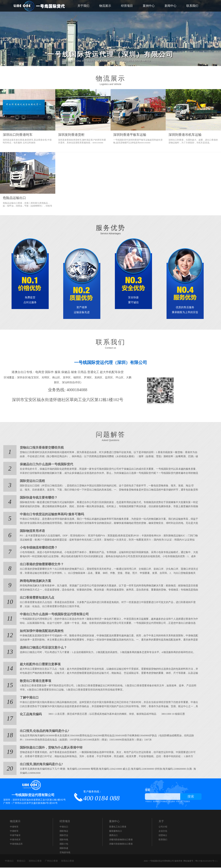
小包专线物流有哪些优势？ (38, 548)
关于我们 (83, 6)
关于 (161, 822)
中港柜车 (14, 831)
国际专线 (64, 840)
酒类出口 (113, 836)
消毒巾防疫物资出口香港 (121, 844)
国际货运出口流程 (32, 481)
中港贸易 (179, 802)
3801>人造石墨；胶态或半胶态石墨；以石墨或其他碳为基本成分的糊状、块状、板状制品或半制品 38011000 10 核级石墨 (113, 714)
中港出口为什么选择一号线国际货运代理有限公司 (52, 615)
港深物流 (156, 802)
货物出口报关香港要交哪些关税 (41, 448)
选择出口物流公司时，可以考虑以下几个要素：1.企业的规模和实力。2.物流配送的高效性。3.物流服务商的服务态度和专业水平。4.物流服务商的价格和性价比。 (102, 653)
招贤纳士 (163, 836)
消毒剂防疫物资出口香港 (121, 840)
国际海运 (64, 831)
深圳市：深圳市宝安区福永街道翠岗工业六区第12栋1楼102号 (34, 800)
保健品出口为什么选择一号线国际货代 (45, 465)
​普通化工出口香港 (118, 827)
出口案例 (171, 802)
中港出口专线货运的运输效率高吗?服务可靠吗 (50, 515)
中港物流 (164, 802)
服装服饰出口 (116, 831)
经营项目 (127, 6)
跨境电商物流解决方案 (35, 581)
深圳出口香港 (35, 861)
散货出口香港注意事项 (35, 681)
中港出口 (149, 802)
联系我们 (192, 6)
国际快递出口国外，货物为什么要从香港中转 (50, 748)
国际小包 (64, 844)
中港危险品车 (16, 844)
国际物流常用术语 (32, 531)
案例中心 (149, 6)
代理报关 (187, 802)
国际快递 (64, 849)
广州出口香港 (51, 861)
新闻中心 (170, 6)
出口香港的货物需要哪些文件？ (41, 565)
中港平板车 (15, 836)
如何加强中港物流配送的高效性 (41, 631)
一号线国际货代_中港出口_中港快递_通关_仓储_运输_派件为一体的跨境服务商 (40, 6)
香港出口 (21, 861)
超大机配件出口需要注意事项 (39, 665)
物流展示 (105, 6)
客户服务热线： (102, 796)
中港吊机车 (15, 840)
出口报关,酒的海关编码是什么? (40, 765)
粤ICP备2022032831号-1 (206, 861)
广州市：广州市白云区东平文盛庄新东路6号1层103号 (30, 804)
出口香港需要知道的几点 (36, 598)
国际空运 (64, 836)
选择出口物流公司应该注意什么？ (42, 648)
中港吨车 (14, 827)
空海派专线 (65, 853)
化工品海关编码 (30, 715)
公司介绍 (163, 827)
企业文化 (163, 831)
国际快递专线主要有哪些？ (38, 498)
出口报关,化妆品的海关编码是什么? (43, 731)
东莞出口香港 (68, 861)
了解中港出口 (29, 698)
